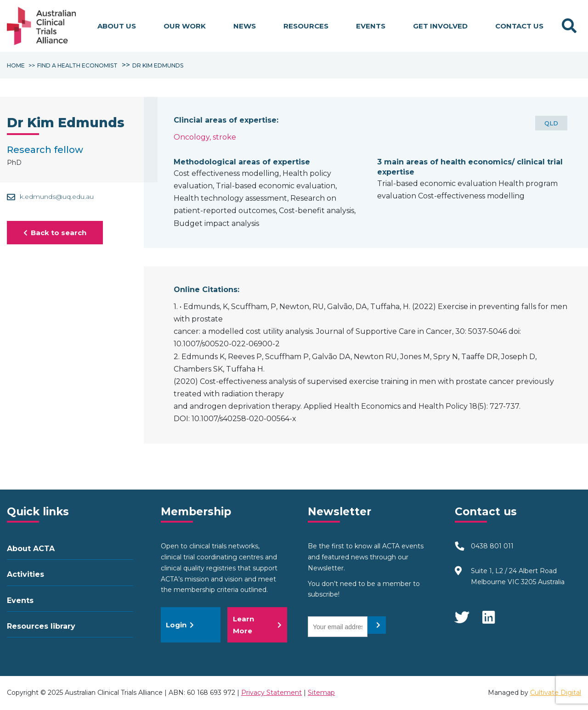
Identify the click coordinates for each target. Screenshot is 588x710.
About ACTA (31, 549)
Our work (185, 26)
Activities (25, 574)
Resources (306, 26)
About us (117, 26)
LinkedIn (489, 613)
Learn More (257, 625)
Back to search (55, 233)
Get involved (440, 26)
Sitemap (321, 693)
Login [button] (180, 625)
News (245, 26)
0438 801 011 (492, 546)
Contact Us (519, 26)
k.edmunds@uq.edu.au (50, 197)
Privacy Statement (271, 693)
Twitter (462, 613)
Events (371, 26)
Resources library (41, 626)
